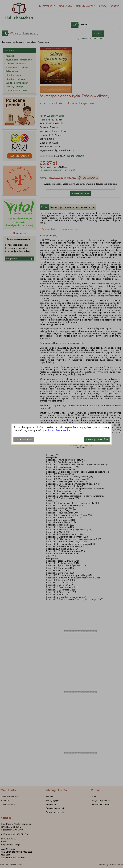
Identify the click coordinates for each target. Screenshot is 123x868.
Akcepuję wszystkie (97, 439)
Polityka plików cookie (58, 430)
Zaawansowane (24, 439)
